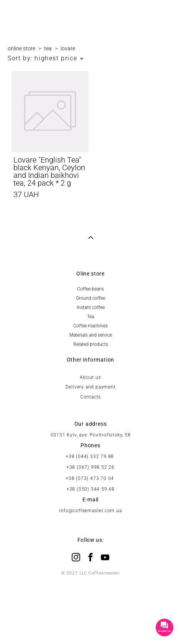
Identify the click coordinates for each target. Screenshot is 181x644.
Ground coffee (90, 298)
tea (48, 48)
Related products (91, 344)
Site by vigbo (90, 626)
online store (21, 48)
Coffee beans (90, 289)
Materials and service (91, 335)
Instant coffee (91, 307)
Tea (90, 317)
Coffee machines (90, 326)
